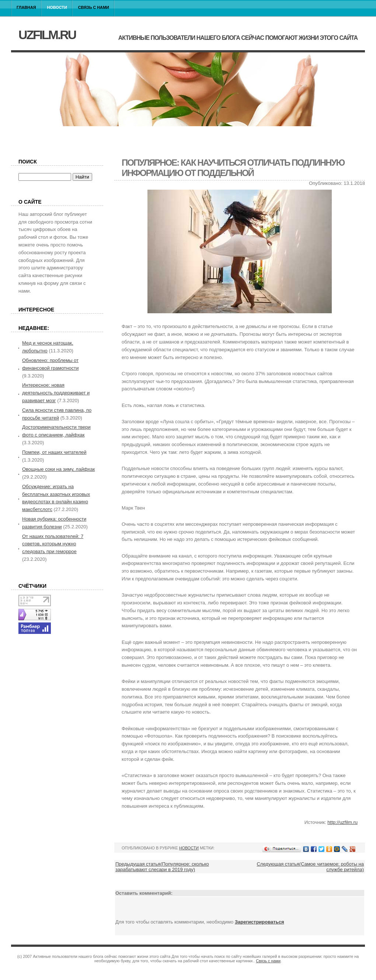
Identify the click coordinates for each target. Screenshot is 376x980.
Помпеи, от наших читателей (54, 452)
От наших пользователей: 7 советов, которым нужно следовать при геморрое (53, 544)
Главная (26, 7)
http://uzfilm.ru (342, 822)
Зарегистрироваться (260, 922)
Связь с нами (94, 7)
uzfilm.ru (47, 35)
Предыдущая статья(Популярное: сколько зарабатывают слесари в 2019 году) (162, 867)
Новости (57, 7)
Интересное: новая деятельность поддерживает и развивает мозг (56, 393)
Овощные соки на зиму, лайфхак (58, 469)
